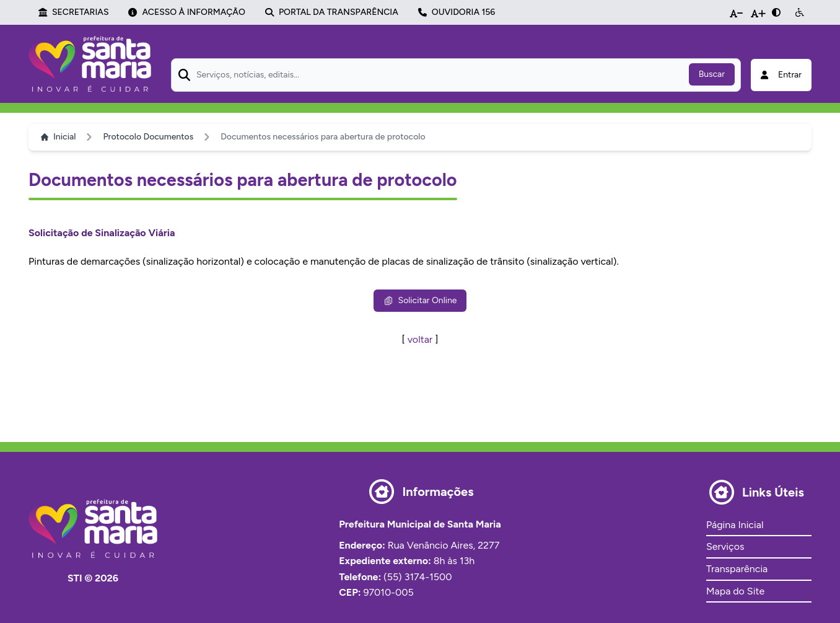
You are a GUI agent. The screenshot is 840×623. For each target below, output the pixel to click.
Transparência (737, 569)
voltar (420, 339)
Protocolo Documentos (148, 137)
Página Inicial (735, 525)
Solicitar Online (420, 300)
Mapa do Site (735, 591)
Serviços (725, 546)
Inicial (58, 137)
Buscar (712, 74)
